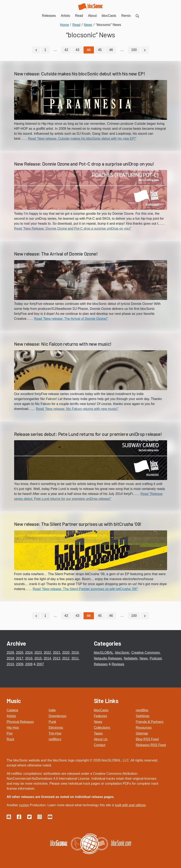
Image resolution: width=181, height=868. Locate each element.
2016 (29, 658)
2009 (20, 663)
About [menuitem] (92, 16)
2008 (29, 663)
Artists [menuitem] (65, 16)
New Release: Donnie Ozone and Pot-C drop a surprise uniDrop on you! (84, 163)
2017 (20, 658)
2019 (75, 652)
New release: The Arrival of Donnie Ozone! (56, 253)
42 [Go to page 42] (66, 50)
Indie (52, 709)
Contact (100, 744)
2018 (10, 658)
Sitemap (142, 732)
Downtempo (57, 715)
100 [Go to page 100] (134, 50)
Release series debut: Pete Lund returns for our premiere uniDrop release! (88, 433)
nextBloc (142, 709)
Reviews (118, 663)
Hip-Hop (13, 727)
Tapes (98, 732)
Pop (10, 732)
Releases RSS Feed (151, 744)
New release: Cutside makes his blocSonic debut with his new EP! (80, 73)
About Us (101, 738)
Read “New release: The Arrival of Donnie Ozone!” (71, 318)
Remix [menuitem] (126, 16)
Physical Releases (20, 721)
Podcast (156, 658)
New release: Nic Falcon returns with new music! (63, 343)
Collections (102, 727)
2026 (10, 652)
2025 (20, 652)
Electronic (56, 727)
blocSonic (122, 652)
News (144, 658)
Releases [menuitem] (49, 16)
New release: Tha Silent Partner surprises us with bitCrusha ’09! (78, 524)
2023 (38, 652)
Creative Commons (146, 652)
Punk (52, 721)
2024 (29, 652)
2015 (38, 658)
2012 (66, 658)
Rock (10, 738)
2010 (10, 663)
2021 (57, 652)
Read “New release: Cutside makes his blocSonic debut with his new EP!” (82, 138)
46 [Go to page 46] (111, 50)
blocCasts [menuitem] (109, 16)
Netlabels (131, 658)
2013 (57, 658)
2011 (75, 658)
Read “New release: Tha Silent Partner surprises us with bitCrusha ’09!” (85, 589)
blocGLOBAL (104, 652)
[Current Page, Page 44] (89, 50)
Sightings (143, 715)
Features (100, 715)
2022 (47, 652)
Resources (144, 727)
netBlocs (55, 738)
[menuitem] (137, 16)
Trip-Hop (55, 732)
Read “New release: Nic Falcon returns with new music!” (77, 408)
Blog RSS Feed (147, 738)
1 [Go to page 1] (45, 50)
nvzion (24, 804)
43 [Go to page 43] (78, 50)
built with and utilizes (130, 804)
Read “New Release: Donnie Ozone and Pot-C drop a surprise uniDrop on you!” (73, 228)
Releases (101, 663)
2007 (40, 663)
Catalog (12, 709)
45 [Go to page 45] (100, 50)
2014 (47, 658)
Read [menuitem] (79, 16)
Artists (11, 715)
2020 (66, 652)
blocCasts (101, 709)
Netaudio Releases (108, 658)
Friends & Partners (150, 721)
